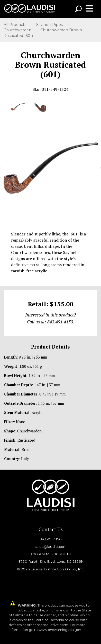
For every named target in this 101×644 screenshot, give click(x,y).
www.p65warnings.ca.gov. (60, 630)
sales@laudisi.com (51, 547)
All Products (15, 25)
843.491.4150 (51, 539)
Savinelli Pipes (50, 25)
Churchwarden (18, 30)
